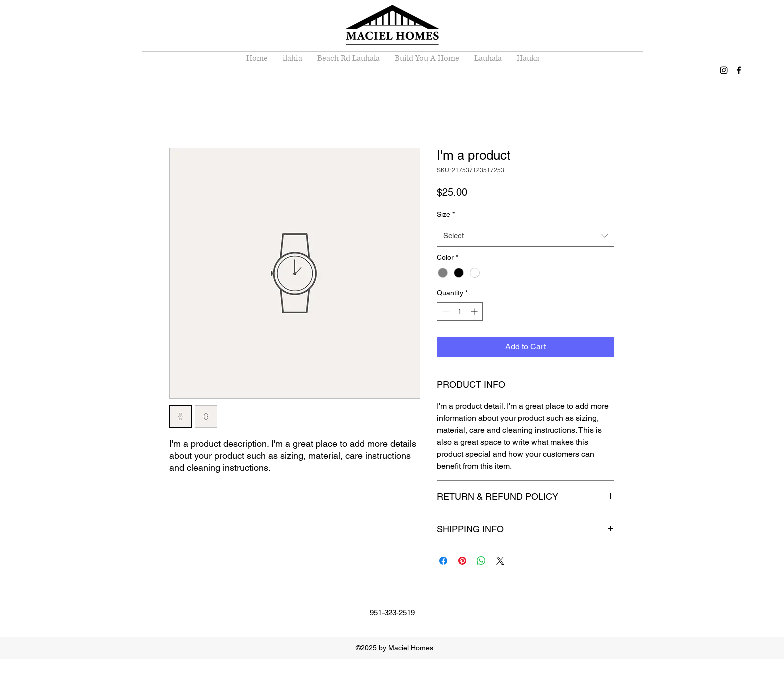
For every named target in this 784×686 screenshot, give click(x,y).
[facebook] (739, 70)
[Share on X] (500, 561)
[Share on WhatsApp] (481, 561)
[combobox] (526, 236)
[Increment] (475, 311)
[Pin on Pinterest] (462, 561)
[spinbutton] (460, 311)
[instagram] (724, 70)
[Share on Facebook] (443, 561)
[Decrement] (445, 311)
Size (446, 214)
